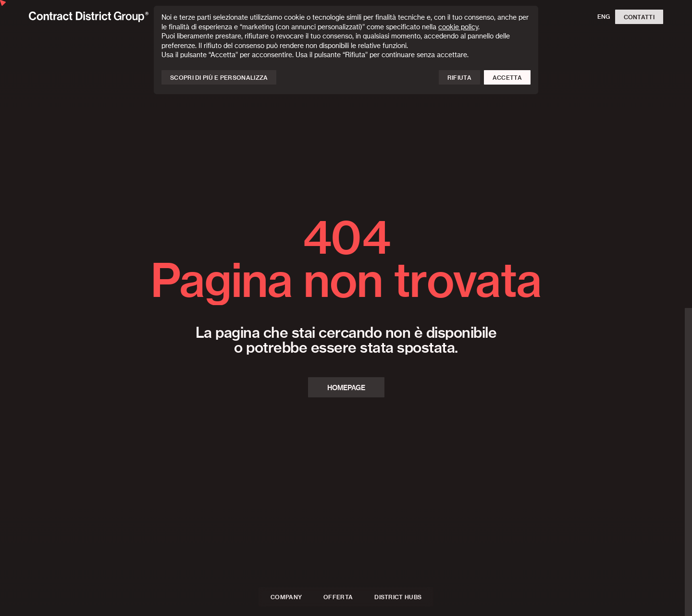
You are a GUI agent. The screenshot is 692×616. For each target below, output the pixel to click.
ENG (604, 17)
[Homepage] (89, 17)
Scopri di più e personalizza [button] (219, 78)
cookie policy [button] (458, 27)
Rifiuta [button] (459, 78)
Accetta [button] (507, 78)
